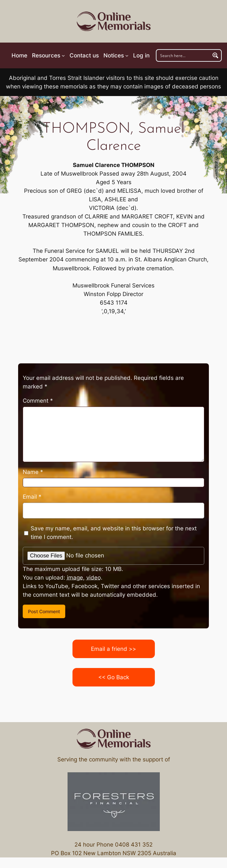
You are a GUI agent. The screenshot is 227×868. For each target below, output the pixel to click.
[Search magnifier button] (215, 55)
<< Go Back (114, 677)
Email (32, 497)
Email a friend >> (113, 649)
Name (33, 472)
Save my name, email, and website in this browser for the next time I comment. (114, 533)
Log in (141, 55)
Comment (38, 401)
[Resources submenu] (48, 55)
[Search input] (184, 55)
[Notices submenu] (116, 55)
